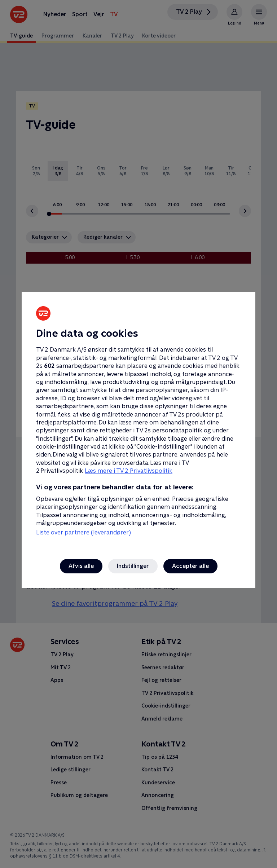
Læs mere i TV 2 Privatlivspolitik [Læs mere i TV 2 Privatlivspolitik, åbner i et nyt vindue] (129, 471)
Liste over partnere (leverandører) (83, 532)
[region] (138, 434)
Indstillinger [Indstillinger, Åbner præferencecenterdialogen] (133, 566)
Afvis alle (81, 566)
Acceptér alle (190, 566)
